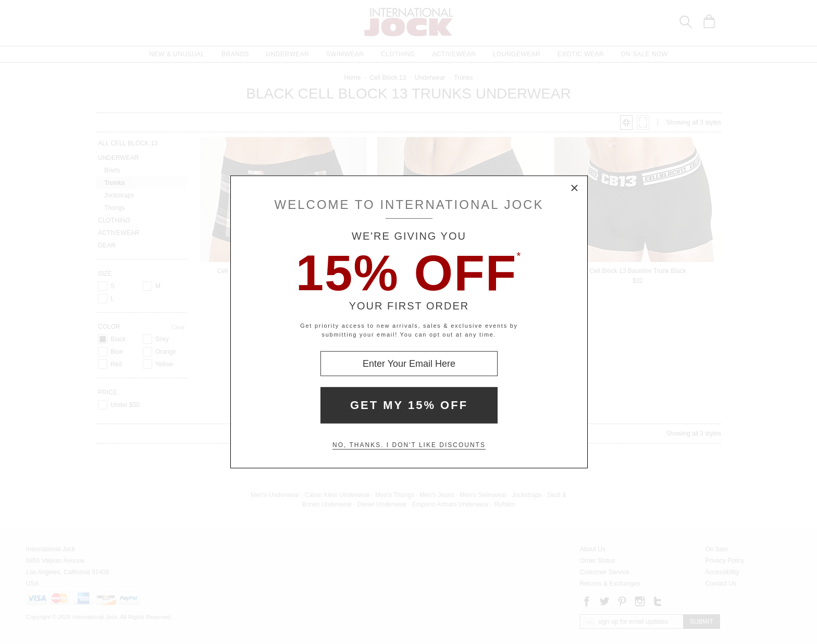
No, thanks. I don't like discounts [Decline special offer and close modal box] (409, 445)
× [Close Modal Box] (575, 189)
